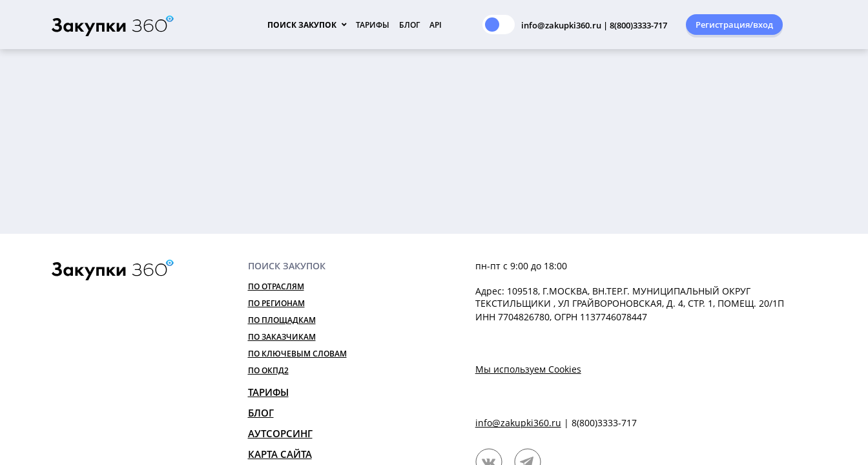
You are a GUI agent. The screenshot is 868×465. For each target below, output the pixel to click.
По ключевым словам (297, 354)
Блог (409, 25)
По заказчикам (282, 337)
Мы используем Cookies (528, 369)
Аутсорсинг (280, 433)
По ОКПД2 (268, 370)
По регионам (276, 303)
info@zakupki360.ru (518, 423)
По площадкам (282, 320)
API (436, 25)
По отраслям (276, 286)
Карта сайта (280, 454)
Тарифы (373, 25)
